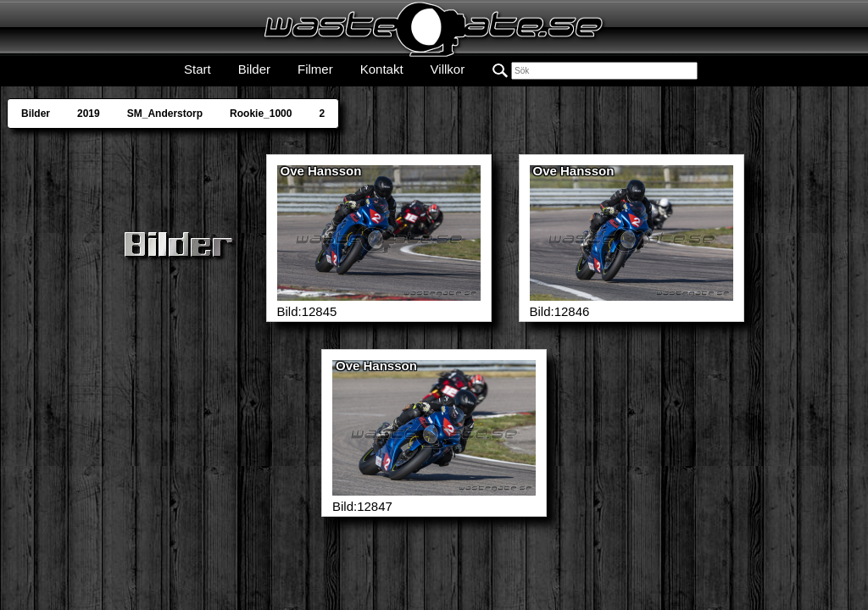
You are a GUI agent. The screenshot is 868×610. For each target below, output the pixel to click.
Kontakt (382, 69)
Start (198, 69)
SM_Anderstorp (165, 114)
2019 (89, 114)
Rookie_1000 (261, 114)
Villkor (448, 69)
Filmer (315, 69)
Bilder (254, 69)
